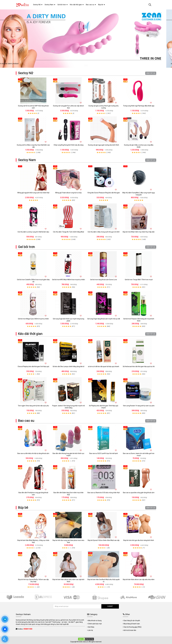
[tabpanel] (86, 39)
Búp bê (23, 508)
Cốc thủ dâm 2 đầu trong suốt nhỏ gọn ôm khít (104, 232)
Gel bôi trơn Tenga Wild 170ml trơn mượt (139, 280)
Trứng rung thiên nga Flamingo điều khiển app (139, 106)
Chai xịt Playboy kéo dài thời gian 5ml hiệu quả (33, 366)
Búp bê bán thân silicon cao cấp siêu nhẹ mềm (139, 579)
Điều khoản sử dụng (95, 621)
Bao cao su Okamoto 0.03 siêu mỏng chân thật (104, 493)
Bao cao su (26, 421)
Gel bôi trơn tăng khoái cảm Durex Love (104, 280)
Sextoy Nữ (26, 73)
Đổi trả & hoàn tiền (130, 630)
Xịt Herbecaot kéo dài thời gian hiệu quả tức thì (139, 366)
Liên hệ (90, 630)
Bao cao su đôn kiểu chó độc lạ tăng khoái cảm (33, 453)
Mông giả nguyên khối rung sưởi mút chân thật (33, 193)
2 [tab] (87, 65)
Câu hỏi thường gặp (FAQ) (133, 627)
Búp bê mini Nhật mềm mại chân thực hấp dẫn (139, 232)
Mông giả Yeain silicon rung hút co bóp (68, 193)
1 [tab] (85, 65)
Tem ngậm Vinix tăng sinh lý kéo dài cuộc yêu (33, 406)
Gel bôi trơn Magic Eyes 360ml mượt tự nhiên (33, 319)
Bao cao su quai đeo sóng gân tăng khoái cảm (139, 493)
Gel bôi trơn (26, 247)
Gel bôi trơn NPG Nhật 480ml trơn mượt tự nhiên (69, 280)
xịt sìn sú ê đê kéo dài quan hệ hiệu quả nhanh (104, 366)
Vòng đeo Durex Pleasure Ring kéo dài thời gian (104, 193)
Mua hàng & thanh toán (132, 624)
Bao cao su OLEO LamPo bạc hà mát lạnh (104, 453)
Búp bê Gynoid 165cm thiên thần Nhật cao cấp (104, 540)
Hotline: (25, 629)
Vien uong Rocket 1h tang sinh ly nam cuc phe (139, 406)
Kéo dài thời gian (30, 334)
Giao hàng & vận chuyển (132, 621)
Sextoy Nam (27, 160)
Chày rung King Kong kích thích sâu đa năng (69, 145)
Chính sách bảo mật (95, 624)
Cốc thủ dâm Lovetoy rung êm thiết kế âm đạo (33, 232)
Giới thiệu (91, 627)
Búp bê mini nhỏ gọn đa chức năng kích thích (139, 540)
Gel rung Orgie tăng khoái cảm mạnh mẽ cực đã (104, 319)
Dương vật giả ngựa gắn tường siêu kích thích (104, 145)
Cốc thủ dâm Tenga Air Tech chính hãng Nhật (69, 232)
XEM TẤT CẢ (151, 73)
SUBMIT (110, 606)
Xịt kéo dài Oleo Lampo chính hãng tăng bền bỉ (68, 366)
